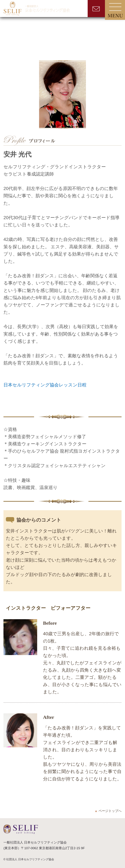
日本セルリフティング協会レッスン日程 (45, 385)
